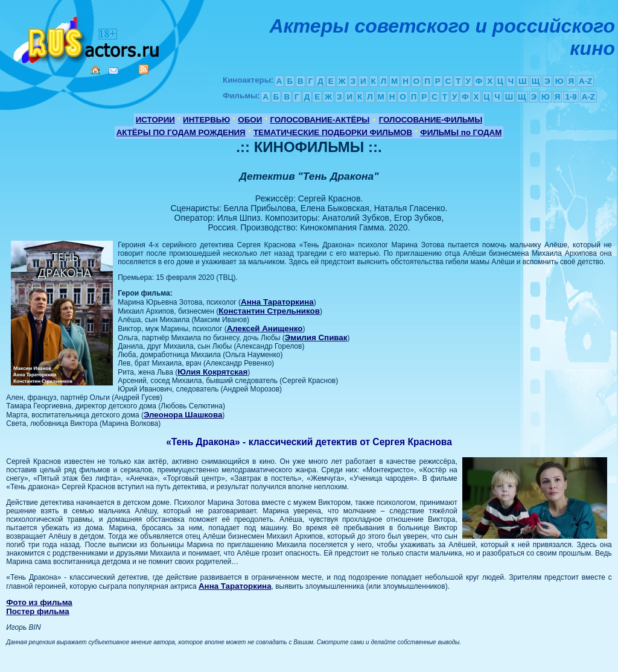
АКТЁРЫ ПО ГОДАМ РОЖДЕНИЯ (181, 132)
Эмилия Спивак (316, 338)
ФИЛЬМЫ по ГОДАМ (461, 132)
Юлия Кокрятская (212, 372)
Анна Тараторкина (277, 302)
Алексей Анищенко (265, 328)
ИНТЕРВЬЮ (206, 120)
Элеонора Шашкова (183, 415)
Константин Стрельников (269, 311)
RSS (144, 69)
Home (95, 70)
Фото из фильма (39, 602)
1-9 (571, 97)
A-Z (585, 81)
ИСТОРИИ (155, 120)
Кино (88, 38)
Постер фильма (37, 611)
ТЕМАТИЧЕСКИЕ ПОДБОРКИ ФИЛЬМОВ (333, 132)
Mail (113, 71)
